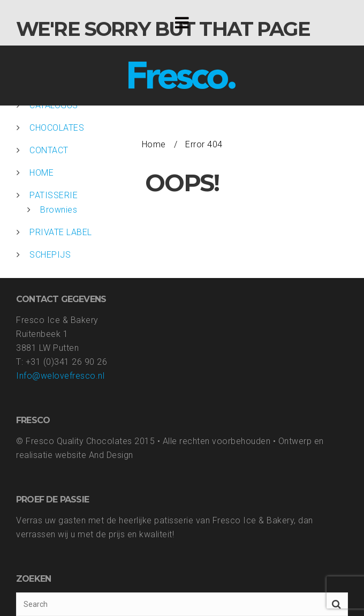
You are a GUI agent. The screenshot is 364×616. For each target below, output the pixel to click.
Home (154, 144)
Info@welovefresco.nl (60, 376)
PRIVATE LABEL (61, 232)
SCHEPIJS (50, 255)
